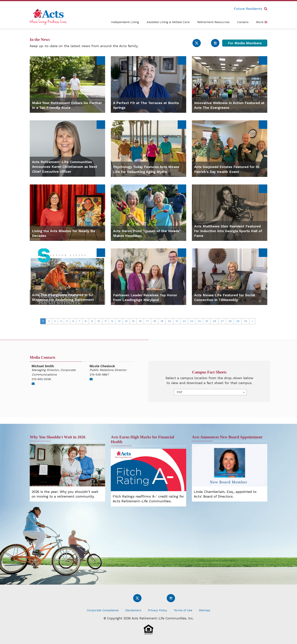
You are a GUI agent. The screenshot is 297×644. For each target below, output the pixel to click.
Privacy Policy (157, 610)
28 (230, 321)
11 (106, 321)
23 (192, 321)
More (262, 22)
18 (155, 321)
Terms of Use (183, 610)
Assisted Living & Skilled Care (168, 22)
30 (246, 321)
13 (119, 321)
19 (162, 321)
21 (177, 321)
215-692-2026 (41, 379)
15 (133, 321)
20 (169, 321)
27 (222, 321)
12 (112, 321)
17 (148, 321)
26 (215, 321)
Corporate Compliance (103, 610)
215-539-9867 (99, 374)
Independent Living (125, 22)
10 (99, 321)
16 (140, 321)
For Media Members (245, 43)
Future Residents (248, 9)
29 (238, 321)
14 (126, 321)
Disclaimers (133, 610)
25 (207, 321)
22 (184, 321)
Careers (243, 22)
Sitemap (205, 610)
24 (199, 321)
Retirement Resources (213, 22)
